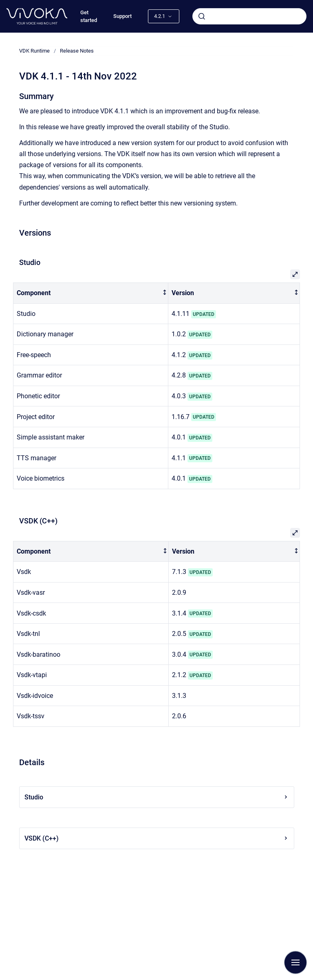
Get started (89, 17)
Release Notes (77, 51)
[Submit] (202, 16)
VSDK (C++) (157, 838)
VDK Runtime (34, 51)
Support (122, 16)
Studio (157, 797)
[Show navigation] (295, 962)
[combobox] (249, 16)
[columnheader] (91, 293)
